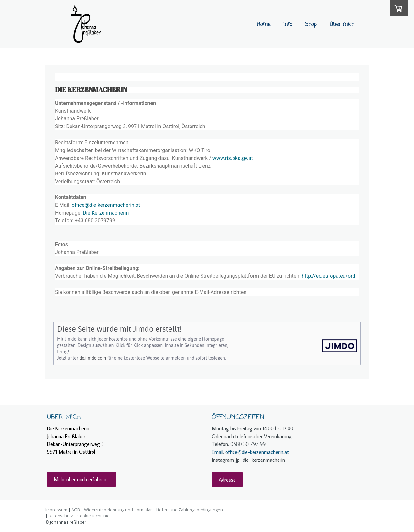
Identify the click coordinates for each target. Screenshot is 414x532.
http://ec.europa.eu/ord (329, 276)
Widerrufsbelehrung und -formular (118, 510)
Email (218, 452)
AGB (76, 510)
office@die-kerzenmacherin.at (106, 205)
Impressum (56, 510)
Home (264, 25)
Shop (311, 25)
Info (288, 25)
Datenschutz (61, 516)
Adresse (227, 480)
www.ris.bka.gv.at (233, 158)
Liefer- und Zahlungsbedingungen (190, 510)
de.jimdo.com (93, 358)
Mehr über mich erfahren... (82, 479)
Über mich (342, 25)
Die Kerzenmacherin (106, 213)
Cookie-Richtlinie (93, 516)
